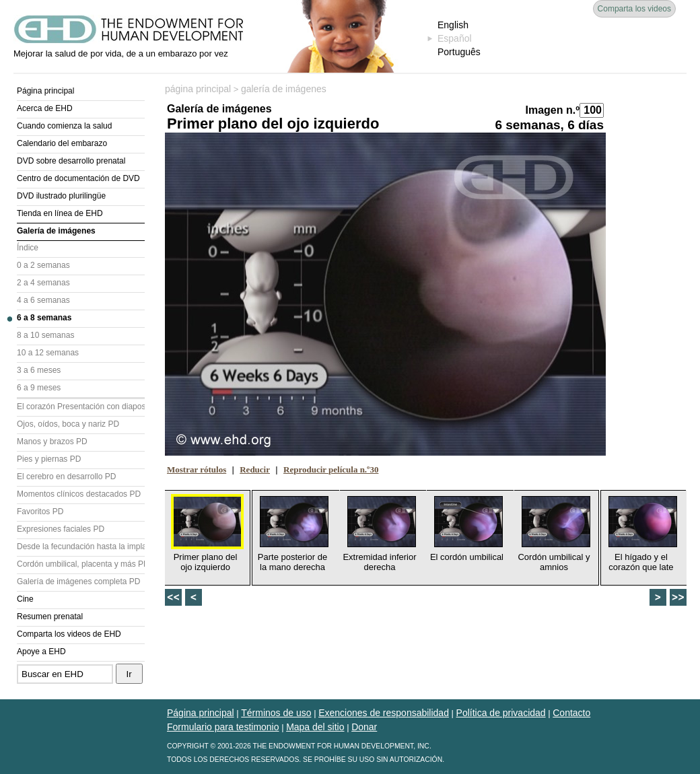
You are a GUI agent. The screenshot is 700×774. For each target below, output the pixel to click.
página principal (198, 89)
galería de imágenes (284, 89)
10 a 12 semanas (48, 353)
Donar (364, 727)
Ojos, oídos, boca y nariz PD (68, 424)
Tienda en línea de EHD (60, 213)
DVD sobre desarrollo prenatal (71, 161)
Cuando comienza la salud (64, 126)
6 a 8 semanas (44, 318)
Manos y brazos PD (52, 442)
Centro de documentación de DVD (78, 178)
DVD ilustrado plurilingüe (61, 196)
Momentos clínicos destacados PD (79, 494)
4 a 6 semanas (43, 300)
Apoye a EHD (41, 652)
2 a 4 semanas (43, 283)
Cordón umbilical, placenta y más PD (81, 564)
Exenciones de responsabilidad (384, 713)
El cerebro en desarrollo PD (66, 477)
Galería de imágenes (56, 231)
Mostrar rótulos (197, 469)
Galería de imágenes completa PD (78, 582)
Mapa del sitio (315, 727)
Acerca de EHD (45, 108)
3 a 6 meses (39, 370)
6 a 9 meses (39, 388)
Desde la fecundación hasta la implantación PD (81, 547)
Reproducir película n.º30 (331, 469)
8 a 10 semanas (45, 335)
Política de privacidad (501, 713)
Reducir (255, 469)
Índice (28, 248)
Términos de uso (276, 713)
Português (459, 52)
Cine (25, 599)
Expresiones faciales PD (61, 529)
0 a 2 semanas (43, 265)
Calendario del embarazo (62, 143)
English (453, 25)
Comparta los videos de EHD (69, 634)
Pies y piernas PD (49, 459)
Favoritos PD (40, 512)
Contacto (571, 713)
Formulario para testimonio (223, 727)
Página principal (45, 91)
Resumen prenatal (50, 617)
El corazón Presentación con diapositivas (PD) (81, 407)
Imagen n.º (552, 110)
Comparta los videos (634, 9)
